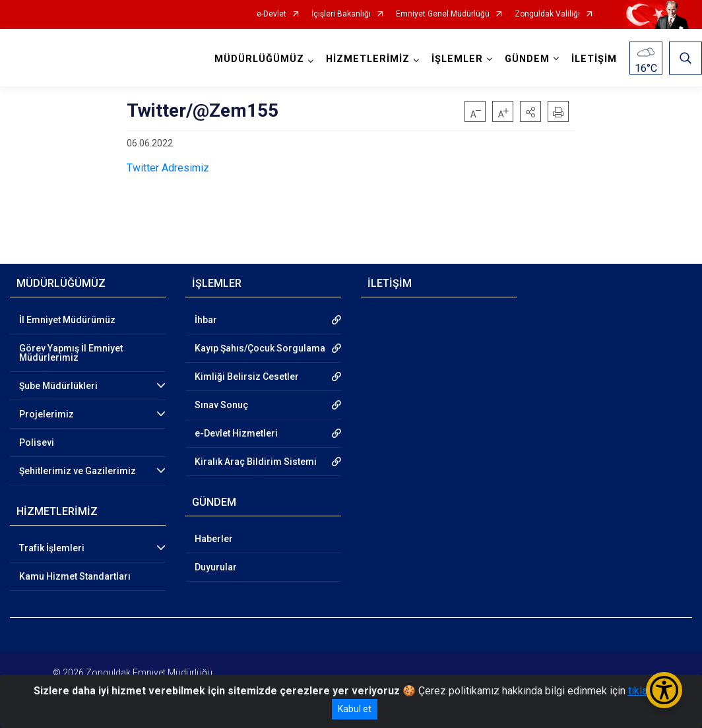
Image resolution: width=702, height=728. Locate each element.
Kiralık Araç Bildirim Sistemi (256, 462)
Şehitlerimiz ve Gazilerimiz (78, 471)
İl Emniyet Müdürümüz (67, 320)
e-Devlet (271, 14)
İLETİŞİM (594, 59)
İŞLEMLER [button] (457, 59)
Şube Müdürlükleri (58, 386)
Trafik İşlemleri (52, 548)
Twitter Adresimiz (168, 168)
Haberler (214, 539)
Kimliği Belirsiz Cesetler (247, 377)
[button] (530, 111)
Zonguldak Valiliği (547, 14)
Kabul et (355, 709)
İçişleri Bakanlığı (341, 14)
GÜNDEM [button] (527, 59)
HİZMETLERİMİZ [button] (368, 59)
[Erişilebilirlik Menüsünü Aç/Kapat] (664, 690)
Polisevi (37, 442)
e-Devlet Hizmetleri (236, 433)
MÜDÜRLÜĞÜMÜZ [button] (259, 59)
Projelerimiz (47, 414)
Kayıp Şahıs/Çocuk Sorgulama (260, 348)
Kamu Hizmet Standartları (75, 576)
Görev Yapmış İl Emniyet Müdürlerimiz (71, 353)
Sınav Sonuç (221, 405)
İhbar (206, 320)
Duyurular (216, 567)
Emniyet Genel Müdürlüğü (443, 14)
